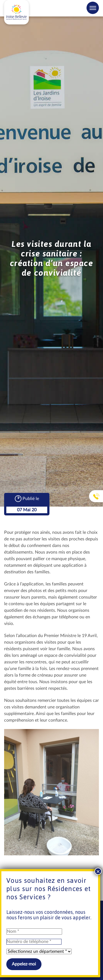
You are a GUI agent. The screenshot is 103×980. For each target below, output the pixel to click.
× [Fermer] (98, 871)
